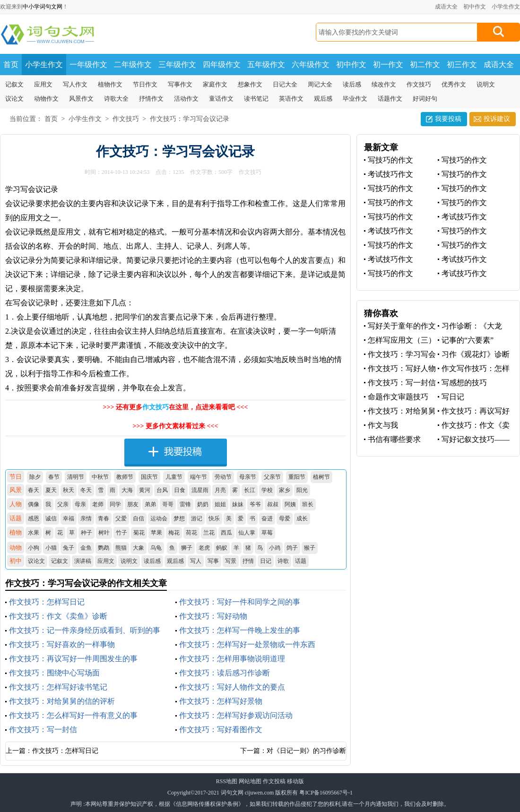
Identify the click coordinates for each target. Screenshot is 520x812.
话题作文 (390, 99)
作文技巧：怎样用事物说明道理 (232, 659)
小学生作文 (506, 7)
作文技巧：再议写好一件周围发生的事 (73, 659)
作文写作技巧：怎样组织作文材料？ (474, 369)
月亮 (220, 490)
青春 (104, 518)
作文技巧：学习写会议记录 (190, 119)
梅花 (174, 533)
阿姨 (290, 504)
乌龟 (156, 548)
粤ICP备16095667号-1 (326, 793)
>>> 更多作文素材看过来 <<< (176, 426)
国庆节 (149, 477)
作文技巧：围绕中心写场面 (54, 673)
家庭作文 (215, 84)
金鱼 (86, 548)
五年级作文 (266, 65)
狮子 (187, 548)
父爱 (121, 518)
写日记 (453, 397)
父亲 (63, 504)
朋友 (133, 504)
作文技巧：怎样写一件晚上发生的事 (240, 630)
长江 (250, 490)
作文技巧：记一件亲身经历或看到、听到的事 (85, 630)
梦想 (179, 518)
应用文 (43, 84)
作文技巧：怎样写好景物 (221, 701)
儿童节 (174, 477)
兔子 (69, 548)
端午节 (199, 477)
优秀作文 (454, 84)
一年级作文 (88, 65)
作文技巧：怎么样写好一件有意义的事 (73, 715)
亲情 (86, 518)
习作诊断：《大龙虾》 (470, 326)
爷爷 (255, 504)
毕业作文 (355, 99)
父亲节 (272, 477)
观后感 (323, 99)
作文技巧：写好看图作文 (221, 730)
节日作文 (145, 84)
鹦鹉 (104, 548)
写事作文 (180, 84)
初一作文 (388, 65)
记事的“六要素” (468, 340)
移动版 (295, 781)
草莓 (267, 533)
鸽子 (292, 548)
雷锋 (185, 504)
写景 (231, 561)
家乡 (285, 490)
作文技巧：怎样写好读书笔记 (58, 687)
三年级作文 (177, 65)
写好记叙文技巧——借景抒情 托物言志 (474, 440)
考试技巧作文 (390, 174)
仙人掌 (247, 533)
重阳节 (297, 477)
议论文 (14, 99)
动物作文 (46, 99)
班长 (308, 504)
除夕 (35, 477)
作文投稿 (274, 781)
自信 (139, 518)
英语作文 (291, 99)
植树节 (321, 477)
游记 (197, 518)
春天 (34, 490)
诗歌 (283, 561)
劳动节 (223, 477)
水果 (34, 533)
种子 (87, 533)
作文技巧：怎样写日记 (47, 602)
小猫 (51, 548)
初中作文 (475, 7)
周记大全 (320, 84)
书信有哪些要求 (394, 439)
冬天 (86, 490)
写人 (196, 561)
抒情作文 (151, 99)
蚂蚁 (222, 548)
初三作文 (462, 65)
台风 (162, 490)
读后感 (352, 84)
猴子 (310, 548)
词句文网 (232, 793)
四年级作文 (222, 65)
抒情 (248, 561)
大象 (139, 548)
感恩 (34, 518)
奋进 (267, 518)
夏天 (51, 490)
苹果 (156, 533)
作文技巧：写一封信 (43, 730)
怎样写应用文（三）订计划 (400, 341)
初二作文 (425, 65)
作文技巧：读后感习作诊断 (225, 673)
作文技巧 (419, 84)
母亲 (80, 504)
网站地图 (250, 781)
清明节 (76, 477)
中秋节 (100, 477)
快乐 (214, 518)
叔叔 (273, 504)
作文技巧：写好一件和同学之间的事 (240, 602)
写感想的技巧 (464, 383)
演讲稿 (83, 561)
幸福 (69, 518)
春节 (54, 477)
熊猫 (121, 548)
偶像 (34, 504)
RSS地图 (227, 781)
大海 (127, 490)
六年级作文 (311, 65)
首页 (11, 65)
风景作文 (81, 99)
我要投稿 (448, 119)
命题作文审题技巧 (398, 397)
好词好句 (425, 99)
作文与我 (383, 425)
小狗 (34, 548)
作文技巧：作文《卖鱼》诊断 (58, 616)
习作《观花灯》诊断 (476, 354)
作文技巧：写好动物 (213, 616)
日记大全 (285, 84)
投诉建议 (497, 119)
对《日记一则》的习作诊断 (306, 751)
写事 (213, 561)
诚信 (51, 518)
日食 (180, 490)
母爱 (285, 518)
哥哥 (168, 504)
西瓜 (226, 533)
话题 (301, 561)
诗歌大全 (116, 99)
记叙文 (14, 84)
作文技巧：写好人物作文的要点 (232, 687)
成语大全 (446, 7)
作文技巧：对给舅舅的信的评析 (62, 701)
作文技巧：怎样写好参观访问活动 (236, 715)
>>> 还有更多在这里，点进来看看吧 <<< (176, 407)
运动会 (159, 518)
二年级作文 (133, 65)
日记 (266, 561)
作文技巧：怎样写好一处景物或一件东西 (247, 644)
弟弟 (150, 504)
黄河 (145, 490)
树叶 (104, 533)
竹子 (121, 533)
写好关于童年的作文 (402, 326)
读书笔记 (256, 99)
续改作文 (384, 84)
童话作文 (221, 99)
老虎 (204, 548)
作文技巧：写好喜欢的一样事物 (62, 644)
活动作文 (186, 99)
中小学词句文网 (43, 7)
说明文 (486, 84)
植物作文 (110, 84)
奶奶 (203, 504)
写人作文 (75, 84)
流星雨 (200, 490)
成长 (302, 518)
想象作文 (250, 84)
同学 (115, 504)
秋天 (69, 490)
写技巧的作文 (390, 160)
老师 (98, 504)
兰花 (209, 533)
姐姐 (220, 504)
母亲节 (248, 477)
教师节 (125, 477)
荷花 (191, 533)
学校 (267, 490)
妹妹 (238, 504)
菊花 (139, 533)
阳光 (302, 490)
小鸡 (275, 548)
